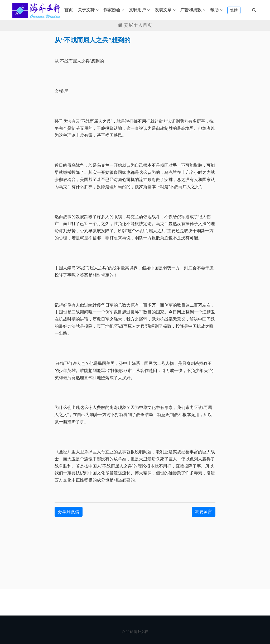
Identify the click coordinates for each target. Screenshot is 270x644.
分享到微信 (69, 512)
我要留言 (204, 512)
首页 (69, 10)
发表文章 (163, 10)
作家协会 (112, 10)
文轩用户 (137, 10)
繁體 (234, 10)
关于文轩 (86, 10)
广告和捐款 (191, 10)
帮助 (214, 10)
